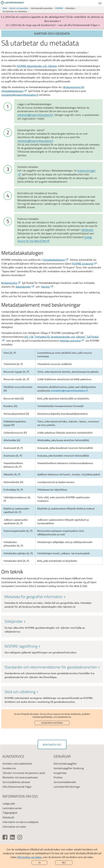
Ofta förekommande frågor (17, 787)
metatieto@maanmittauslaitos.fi (20, 95)
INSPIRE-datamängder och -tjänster (37, 66)
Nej (64, 863)
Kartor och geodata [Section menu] (52, 34)
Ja (39, 863)
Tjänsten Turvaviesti (14, 773)
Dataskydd (8, 817)
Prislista (58, 777)
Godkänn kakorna (52, 723)
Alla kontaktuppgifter (65, 764)
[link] (52, 601)
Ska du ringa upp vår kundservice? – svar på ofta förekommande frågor (58, 25)
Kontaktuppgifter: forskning (69, 768)
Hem (5, 8)
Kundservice (9, 768)
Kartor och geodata (19, 8)
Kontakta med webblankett (17, 764)
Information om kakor (29, 857)
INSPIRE (59, 8)
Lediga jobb (9, 804)
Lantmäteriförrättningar (67, 787)
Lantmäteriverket (12, 808)
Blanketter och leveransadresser (20, 777)
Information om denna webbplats (21, 822)
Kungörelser (60, 773)
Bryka (11, 283)
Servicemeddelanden (65, 782)
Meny (100, 3)
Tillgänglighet (10, 813)
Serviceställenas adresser (16, 782)
